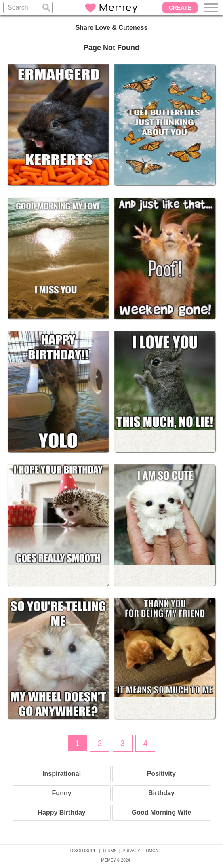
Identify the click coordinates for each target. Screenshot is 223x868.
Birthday (161, 793)
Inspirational (62, 774)
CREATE (180, 8)
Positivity (161, 774)
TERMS (110, 851)
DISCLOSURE (83, 851)
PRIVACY (131, 851)
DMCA (152, 851)
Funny (62, 793)
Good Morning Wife (161, 812)
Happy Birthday (61, 812)
